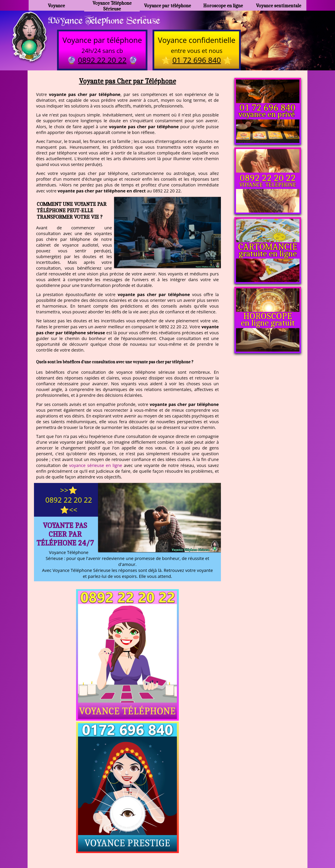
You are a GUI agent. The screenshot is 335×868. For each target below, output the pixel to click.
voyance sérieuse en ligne (96, 466)
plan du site (170, 846)
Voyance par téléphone (167, 5)
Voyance (56, 5)
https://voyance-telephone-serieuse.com (167, 794)
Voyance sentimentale (279, 5)
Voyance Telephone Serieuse (109, 21)
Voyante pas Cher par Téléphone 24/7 (65, 535)
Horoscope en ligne (223, 5)
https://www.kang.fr (107, 836)
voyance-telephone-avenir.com (157, 836)
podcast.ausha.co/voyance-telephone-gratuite (228, 836)
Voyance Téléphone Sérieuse (112, 5)
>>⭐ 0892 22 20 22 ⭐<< (69, 501)
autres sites (231, 846)
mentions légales (201, 846)
